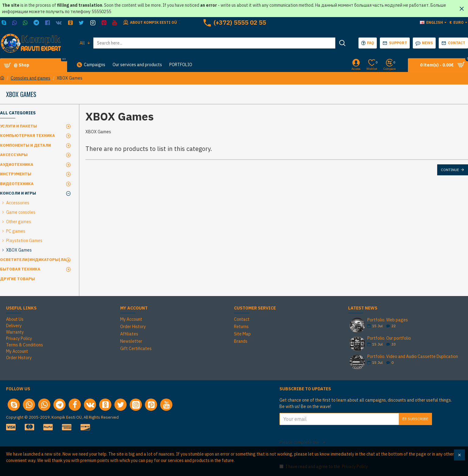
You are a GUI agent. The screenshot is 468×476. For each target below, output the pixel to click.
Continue (450, 170)
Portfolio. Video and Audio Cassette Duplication (413, 357)
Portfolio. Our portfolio (389, 338)
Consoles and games (31, 78)
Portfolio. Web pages (388, 320)
